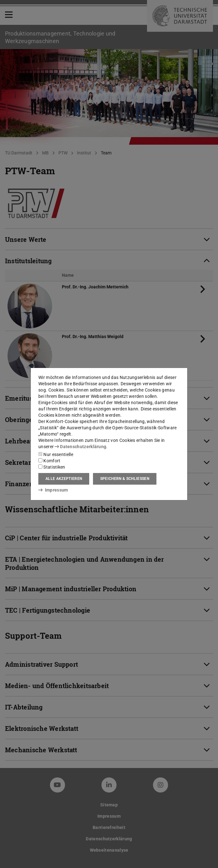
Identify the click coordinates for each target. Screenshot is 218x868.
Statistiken (52, 467)
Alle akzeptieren (64, 479)
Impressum (53, 490)
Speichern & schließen (125, 479)
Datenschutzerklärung (80, 447)
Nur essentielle (56, 454)
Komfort (49, 461)
